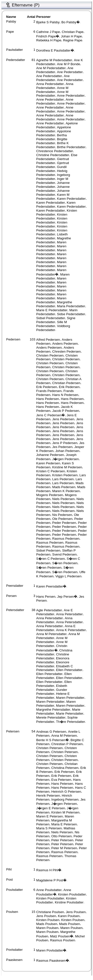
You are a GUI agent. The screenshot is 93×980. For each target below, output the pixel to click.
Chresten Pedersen (67, 351)
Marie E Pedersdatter (52, 310)
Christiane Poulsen (50, 912)
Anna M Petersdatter (51, 634)
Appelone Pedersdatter (54, 129)
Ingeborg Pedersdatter (53, 177)
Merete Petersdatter (51, 717)
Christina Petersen (65, 768)
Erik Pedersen (47, 387)
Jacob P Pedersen (66, 411)
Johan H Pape (71, 36)
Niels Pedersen (63, 499)
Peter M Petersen (64, 848)
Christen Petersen (49, 748)
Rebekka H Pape (49, 40)
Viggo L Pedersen (68, 576)
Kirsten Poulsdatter (72, 894)
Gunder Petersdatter (52, 692)
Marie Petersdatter (70, 714)
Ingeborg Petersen (65, 799)
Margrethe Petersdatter (53, 710)
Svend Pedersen (65, 554)
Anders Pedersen (65, 344)
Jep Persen (66, 597)
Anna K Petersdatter (71, 630)
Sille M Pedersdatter (52, 324)
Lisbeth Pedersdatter (52, 236)
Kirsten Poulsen (48, 920)
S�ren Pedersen (65, 563)
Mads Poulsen (47, 924)
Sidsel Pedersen (48, 550)
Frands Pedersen (49, 391)
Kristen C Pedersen (51, 471)
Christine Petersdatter (53, 656)
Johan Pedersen (67, 451)
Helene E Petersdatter (53, 696)
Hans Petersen (62, 784)
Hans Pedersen (48, 399)
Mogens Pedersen (50, 495)
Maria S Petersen (49, 828)
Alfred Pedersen (48, 340)
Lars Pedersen (63, 479)
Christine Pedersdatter (53, 155)
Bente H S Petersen (51, 740)
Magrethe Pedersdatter (54, 240)
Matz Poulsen (60, 936)
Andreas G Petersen (51, 732)
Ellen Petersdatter (69, 670)
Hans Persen (46, 597)
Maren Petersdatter (70, 698)
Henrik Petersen (48, 796)
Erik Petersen (64, 772)
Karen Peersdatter (50, 586)
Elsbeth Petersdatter (52, 688)
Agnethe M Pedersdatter (54, 60)
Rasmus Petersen (64, 852)
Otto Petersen (62, 836)
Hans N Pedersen (65, 395)
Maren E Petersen (49, 816)
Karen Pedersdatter (71, 199)
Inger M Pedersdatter (52, 181)
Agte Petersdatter (49, 610)
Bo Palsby (69, 22)
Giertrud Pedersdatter (53, 161)
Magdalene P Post (50, 880)
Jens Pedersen (63, 419)
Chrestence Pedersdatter (55, 151)
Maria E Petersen (64, 824)
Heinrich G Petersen (66, 792)
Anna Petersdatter (69, 614)
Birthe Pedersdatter (71, 147)
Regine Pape (73, 40)
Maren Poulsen (47, 928)
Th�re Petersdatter (71, 722)
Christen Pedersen (50, 355)
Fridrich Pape (46, 36)
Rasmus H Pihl (47, 870)
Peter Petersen (62, 840)
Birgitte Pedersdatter (52, 141)
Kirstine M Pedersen (67, 467)
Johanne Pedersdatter (53, 185)
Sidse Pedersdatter (71, 314)
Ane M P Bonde (69, 64)
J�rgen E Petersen (51, 808)
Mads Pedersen (64, 487)
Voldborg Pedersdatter (53, 328)
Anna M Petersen (64, 736)
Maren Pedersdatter (51, 244)
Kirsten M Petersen (65, 812)
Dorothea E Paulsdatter (53, 50)
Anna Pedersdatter (50, 84)
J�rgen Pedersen (66, 459)
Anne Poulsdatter (49, 890)
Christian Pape (73, 32)
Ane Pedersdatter (55, 70)
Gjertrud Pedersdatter (53, 165)
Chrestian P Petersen (67, 744)
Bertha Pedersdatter (51, 137)
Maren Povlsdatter (50, 950)
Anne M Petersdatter (52, 640)
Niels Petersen (62, 832)
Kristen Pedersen (65, 475)
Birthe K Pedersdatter (52, 145)
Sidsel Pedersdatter (51, 318)
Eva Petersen (61, 780)
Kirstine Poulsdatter (69, 902)
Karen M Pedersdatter (53, 197)
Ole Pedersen (62, 519)
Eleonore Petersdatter (53, 664)
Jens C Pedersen (49, 415)
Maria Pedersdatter (71, 306)
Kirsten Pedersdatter (52, 216)
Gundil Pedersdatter (51, 169)
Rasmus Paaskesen (51, 961)
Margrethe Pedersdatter (54, 304)
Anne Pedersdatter (71, 96)
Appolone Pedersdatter (54, 133)
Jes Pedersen (62, 447)
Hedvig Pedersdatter (52, 173)
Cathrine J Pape (48, 32)
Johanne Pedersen (50, 455)
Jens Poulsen (76, 912)
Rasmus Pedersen (66, 539)
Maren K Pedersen (66, 491)
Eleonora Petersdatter (53, 660)
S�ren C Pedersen (50, 559)
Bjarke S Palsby (48, 22)
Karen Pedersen (48, 463)
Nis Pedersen (62, 515)
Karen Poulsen (69, 916)
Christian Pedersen (66, 383)
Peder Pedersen (64, 523)
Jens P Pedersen (65, 443)
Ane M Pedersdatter (51, 68)
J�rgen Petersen (64, 804)
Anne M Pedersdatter (52, 90)
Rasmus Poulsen (63, 940)
